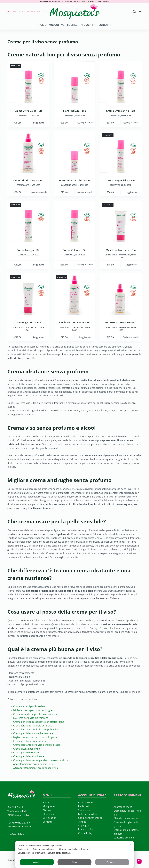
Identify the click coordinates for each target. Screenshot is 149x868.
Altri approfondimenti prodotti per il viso (36, 768)
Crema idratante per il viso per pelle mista (36, 730)
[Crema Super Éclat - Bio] (121, 152)
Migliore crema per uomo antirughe (33, 710)
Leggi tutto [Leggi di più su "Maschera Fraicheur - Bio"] (131, 265)
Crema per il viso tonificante (29, 756)
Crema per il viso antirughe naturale (33, 733)
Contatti (105, 25)
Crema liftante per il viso (27, 749)
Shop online (49, 814)
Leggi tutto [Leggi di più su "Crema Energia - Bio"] (39, 265)
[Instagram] (139, 861)
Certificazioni (50, 818)
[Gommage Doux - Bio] (28, 294)
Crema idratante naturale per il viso (33, 726)
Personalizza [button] (112, 862)
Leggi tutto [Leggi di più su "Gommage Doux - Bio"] (39, 337)
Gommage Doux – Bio (28, 322)
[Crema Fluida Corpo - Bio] (28, 152)
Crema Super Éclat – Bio (121, 180)
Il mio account (86, 803)
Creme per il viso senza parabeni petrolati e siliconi (41, 760)
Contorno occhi (69, 185)
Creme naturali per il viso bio (29, 706)
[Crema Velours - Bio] (74, 221)
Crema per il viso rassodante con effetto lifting (39, 722)
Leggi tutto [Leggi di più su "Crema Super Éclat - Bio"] (131, 192)
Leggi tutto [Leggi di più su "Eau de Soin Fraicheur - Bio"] (85, 337)
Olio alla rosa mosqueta (127, 818)
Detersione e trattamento (118, 255)
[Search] (134, 11)
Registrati (83, 806)
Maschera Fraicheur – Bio (121, 250)
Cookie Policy (85, 833)
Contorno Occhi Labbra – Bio (74, 180)
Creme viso (23, 116)
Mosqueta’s (56, 25)
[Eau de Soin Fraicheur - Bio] (74, 294)
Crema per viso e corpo (26, 752)
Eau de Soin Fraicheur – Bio (74, 322)
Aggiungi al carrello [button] (85, 122)
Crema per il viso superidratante (31, 741)
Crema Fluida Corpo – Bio (28, 180)
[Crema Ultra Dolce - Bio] (28, 82)
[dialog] (74, 854)
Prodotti (89, 25)
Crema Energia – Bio (28, 250)
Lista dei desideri (87, 814)
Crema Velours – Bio (74, 250)
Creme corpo (23, 185)
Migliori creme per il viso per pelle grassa (36, 737)
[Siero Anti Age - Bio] (74, 82)
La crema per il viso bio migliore (31, 718)
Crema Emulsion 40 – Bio (121, 111)
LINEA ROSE (34, 116)
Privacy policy (86, 829)
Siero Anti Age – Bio (74, 111)
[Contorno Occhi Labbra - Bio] (74, 152)
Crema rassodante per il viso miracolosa (35, 714)
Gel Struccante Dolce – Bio (121, 322)
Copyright (84, 826)
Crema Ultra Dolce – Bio (28, 111)
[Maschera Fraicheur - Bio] (121, 221)
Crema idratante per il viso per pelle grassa (37, 745)
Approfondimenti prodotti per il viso (33, 764)
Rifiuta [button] (74, 862)
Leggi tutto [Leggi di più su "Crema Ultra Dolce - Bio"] (39, 123)
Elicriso (72, 25)
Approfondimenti (123, 807)
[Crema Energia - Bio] (28, 221)
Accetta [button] (37, 862)
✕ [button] (130, 845)
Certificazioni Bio (31, 11)
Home (42, 25)
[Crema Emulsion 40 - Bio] (121, 82)
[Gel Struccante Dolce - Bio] (121, 294)
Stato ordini (85, 810)
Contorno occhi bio (124, 838)
